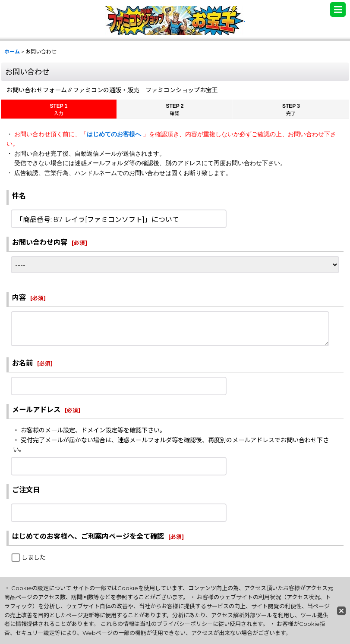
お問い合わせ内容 (40, 242)
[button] (338, 9)
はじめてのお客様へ (115, 134)
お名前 (22, 363)
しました (34, 557)
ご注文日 (26, 490)
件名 (19, 196)
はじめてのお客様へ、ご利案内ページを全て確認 (88, 536)
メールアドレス (36, 410)
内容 (19, 297)
